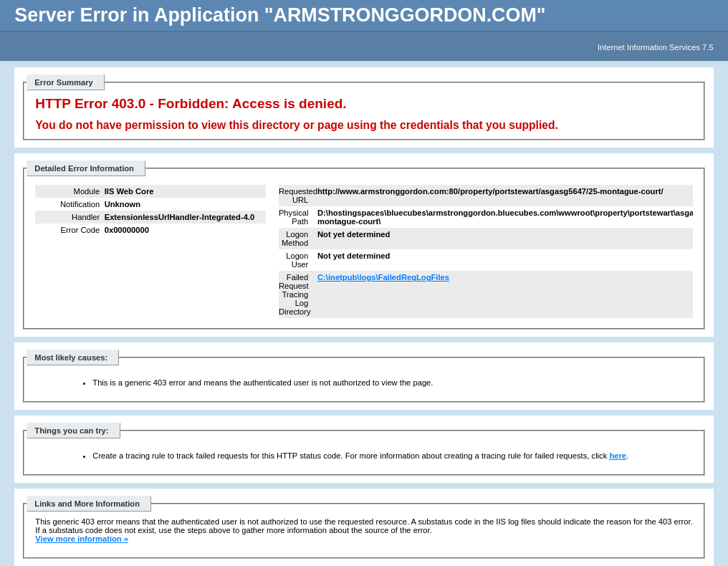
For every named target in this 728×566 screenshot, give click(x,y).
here (618, 456)
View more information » (82, 539)
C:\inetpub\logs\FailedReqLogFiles (383, 277)
